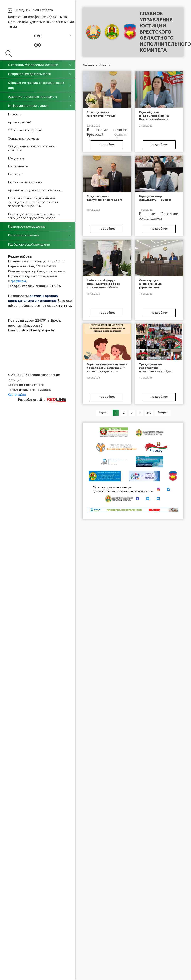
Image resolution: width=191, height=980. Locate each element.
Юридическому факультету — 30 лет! (155, 198)
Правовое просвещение (27, 226)
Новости (15, 114)
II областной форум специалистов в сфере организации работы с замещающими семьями (105, 285)
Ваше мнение (18, 166)
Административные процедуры (33, 97)
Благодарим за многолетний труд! (101, 114)
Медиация (16, 158)
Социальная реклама (24, 138)
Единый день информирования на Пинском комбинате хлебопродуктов (154, 117)
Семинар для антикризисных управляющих (150, 284)
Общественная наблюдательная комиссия (32, 148)
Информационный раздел (28, 106)
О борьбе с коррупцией (25, 130)
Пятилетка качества (24, 235)
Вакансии (15, 174)
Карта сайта (17, 395)
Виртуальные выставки (25, 182)
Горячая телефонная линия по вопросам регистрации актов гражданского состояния (107, 370)
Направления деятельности (29, 74)
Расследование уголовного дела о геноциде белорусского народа (34, 216)
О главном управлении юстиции (33, 65)
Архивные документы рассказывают (35, 190)
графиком (18, 281)
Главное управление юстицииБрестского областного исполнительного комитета (165, 32)
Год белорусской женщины (29, 244)
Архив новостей (20, 122)
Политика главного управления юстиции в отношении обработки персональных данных (33, 202)
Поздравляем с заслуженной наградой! (104, 198)
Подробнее (107, 144)
